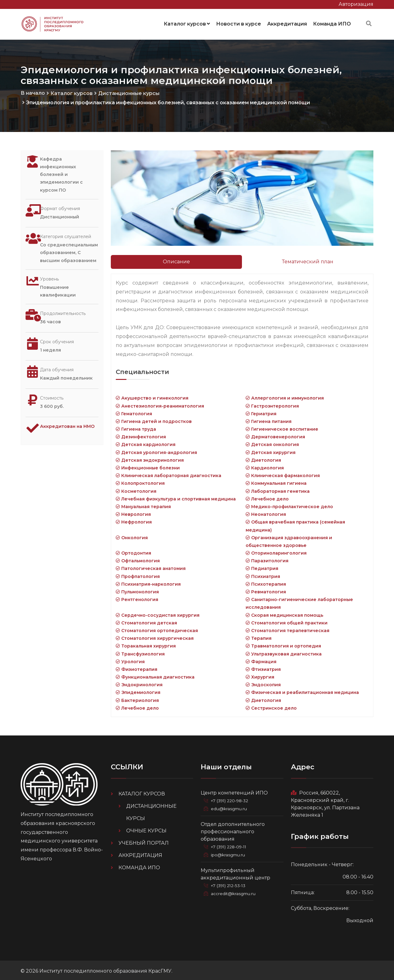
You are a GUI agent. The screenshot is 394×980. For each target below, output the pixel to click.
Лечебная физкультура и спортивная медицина (176, 497)
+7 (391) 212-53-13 (230, 884)
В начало (33, 91)
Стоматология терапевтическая (287, 629)
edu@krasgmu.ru (230, 807)
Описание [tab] (176, 260)
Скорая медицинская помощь (284, 613)
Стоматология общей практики (287, 621)
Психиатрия (263, 575)
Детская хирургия (271, 451)
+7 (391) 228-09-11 (231, 845)
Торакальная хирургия (146, 644)
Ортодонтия (133, 551)
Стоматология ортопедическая (157, 629)
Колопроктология (140, 481)
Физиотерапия (137, 667)
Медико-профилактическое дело (289, 505)
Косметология (136, 489)
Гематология (134, 412)
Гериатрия (261, 412)
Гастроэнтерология (272, 404)
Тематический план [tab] (308, 260)
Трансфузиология (140, 652)
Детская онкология (272, 443)
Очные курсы (146, 829)
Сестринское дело (271, 706)
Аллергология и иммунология (285, 396)
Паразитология (267, 559)
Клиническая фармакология (283, 474)
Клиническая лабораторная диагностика (169, 474)
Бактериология (137, 699)
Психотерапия (266, 582)
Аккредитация (287, 23)
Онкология (132, 536)
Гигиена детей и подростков (154, 420)
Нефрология (134, 520)
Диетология (263, 458)
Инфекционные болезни (148, 466)
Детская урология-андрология (156, 451)
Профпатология (138, 575)
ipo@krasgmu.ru (229, 853)
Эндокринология (139, 683)
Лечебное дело (267, 497)
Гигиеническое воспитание (282, 427)
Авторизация (356, 4)
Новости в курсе (239, 23)
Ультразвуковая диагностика (284, 652)
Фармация (261, 660)
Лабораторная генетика (278, 489)
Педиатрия (262, 567)
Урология (130, 660)
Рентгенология (137, 598)
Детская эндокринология (150, 458)
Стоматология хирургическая (155, 636)
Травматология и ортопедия (283, 644)
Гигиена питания (269, 420)
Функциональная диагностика (155, 675)
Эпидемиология (138, 691)
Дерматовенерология (275, 435)
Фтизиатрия (263, 667)
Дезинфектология (141, 435)
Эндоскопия (263, 683)
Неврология (133, 512)
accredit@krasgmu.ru (235, 892)
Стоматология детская (146, 621)
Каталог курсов (187, 23)
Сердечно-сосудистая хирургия (158, 613)
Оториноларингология (276, 551)
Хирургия (260, 675)
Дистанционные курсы (129, 92)
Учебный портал (144, 841)
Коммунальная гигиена (276, 481)
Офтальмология (138, 559)
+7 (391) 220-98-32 (232, 799)
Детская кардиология (146, 443)
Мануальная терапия (143, 505)
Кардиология (265, 466)
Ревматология (266, 590)
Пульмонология (137, 590)
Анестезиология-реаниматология (160, 404)
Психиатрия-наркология (148, 582)
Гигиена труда (136, 427)
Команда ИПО (332, 23)
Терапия (259, 636)
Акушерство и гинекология (152, 396)
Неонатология (266, 512)
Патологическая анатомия (151, 567)
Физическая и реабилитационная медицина (302, 691)
